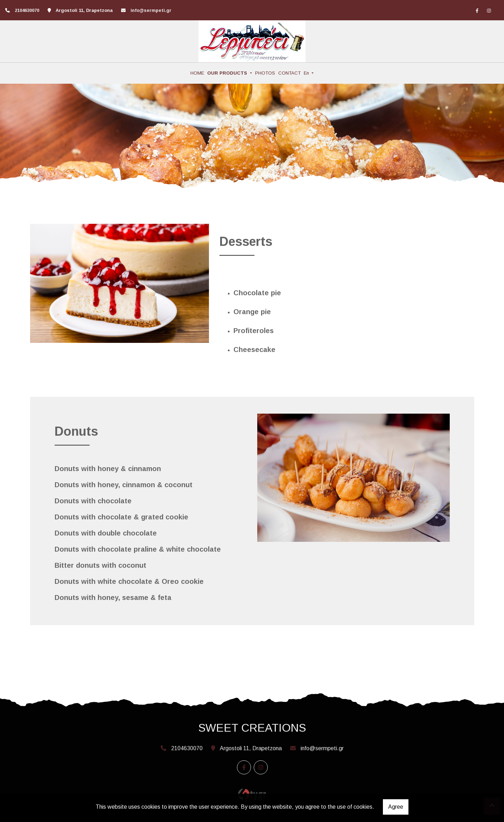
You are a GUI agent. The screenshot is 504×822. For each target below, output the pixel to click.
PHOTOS (265, 73)
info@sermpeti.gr (151, 10)
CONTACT (289, 73)
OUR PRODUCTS (228, 73)
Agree (396, 807)
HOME (197, 73)
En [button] (307, 73)
